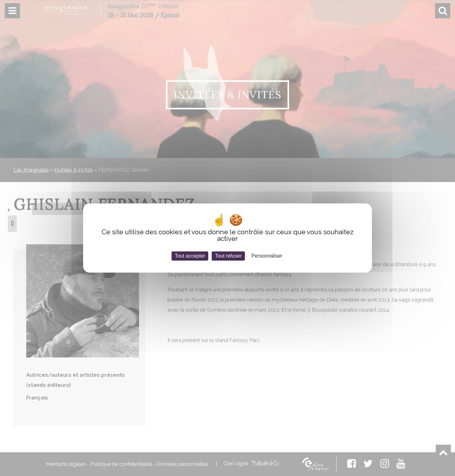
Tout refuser (228, 256)
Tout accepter (190, 256)
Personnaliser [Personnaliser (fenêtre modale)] (267, 256)
